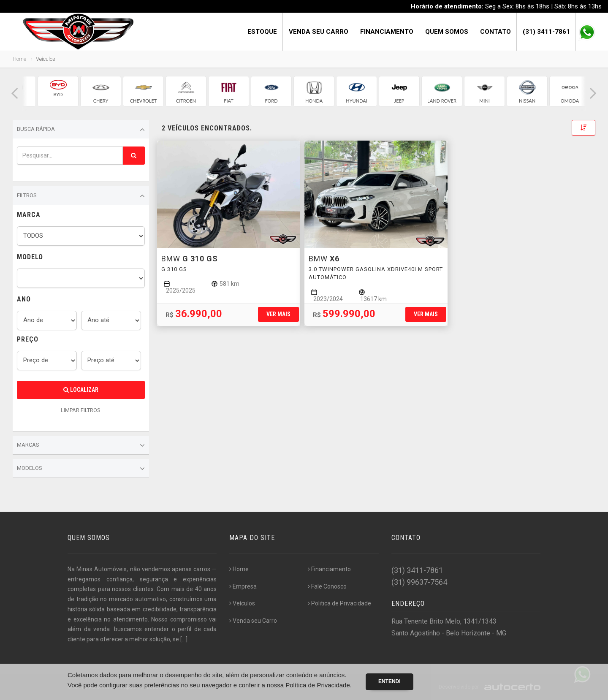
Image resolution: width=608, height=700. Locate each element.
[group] (58, 91)
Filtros (81, 196)
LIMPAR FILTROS (81, 410)
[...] (184, 639)
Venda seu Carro (319, 32)
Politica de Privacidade (339, 603)
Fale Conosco (327, 586)
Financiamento (387, 32)
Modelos (81, 469)
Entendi (389, 681)
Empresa (243, 586)
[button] (15, 94)
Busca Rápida (81, 130)
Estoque (262, 32)
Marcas (81, 445)
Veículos (242, 603)
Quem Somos (447, 32)
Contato (495, 32)
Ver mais (278, 314)
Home (19, 59)
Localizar (81, 390)
